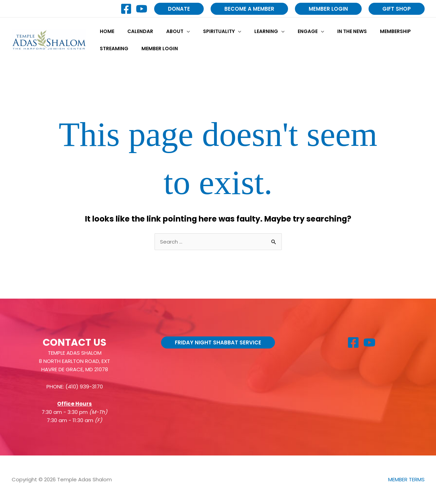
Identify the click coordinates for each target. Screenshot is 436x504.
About (166, 31)
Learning (251, 31)
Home (105, 31)
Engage (289, 31)
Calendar (135, 31)
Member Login (155, 49)
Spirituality (207, 31)
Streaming (112, 49)
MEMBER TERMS (406, 480)
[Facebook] (126, 9)
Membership (370, 31)
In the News (330, 31)
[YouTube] (142, 9)
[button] (179, 9)
